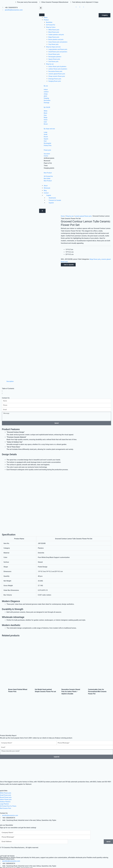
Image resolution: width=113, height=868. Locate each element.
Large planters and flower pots (59, 49)
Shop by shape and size (54, 47)
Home (46, 17)
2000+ (23, 780)
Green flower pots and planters (59, 42)
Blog (45, 199)
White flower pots (54, 30)
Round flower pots (55, 54)
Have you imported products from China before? (17, 773)
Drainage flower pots (55, 79)
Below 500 (5, 780)
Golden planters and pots (57, 35)
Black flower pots (54, 32)
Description (11, 277)
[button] (41, 8)
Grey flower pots (54, 44)
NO (8, 775)
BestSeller (50, 22)
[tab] (11, 277)
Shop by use (50, 64)
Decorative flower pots (56, 71)
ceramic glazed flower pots (58, 74)
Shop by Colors (51, 27)
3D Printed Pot (51, 25)
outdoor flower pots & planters (59, 69)
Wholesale (47, 197)
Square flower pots (55, 59)
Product (46, 20)
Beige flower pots (54, 37)
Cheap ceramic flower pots (58, 76)
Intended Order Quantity (8, 777)
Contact (46, 202)
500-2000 (15, 780)
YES (3, 775)
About (46, 194)
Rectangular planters (56, 57)
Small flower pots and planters (59, 52)
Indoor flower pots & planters (58, 66)
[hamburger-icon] (42, 15)
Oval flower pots (54, 61)
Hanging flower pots (55, 81)
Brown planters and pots (57, 39)
